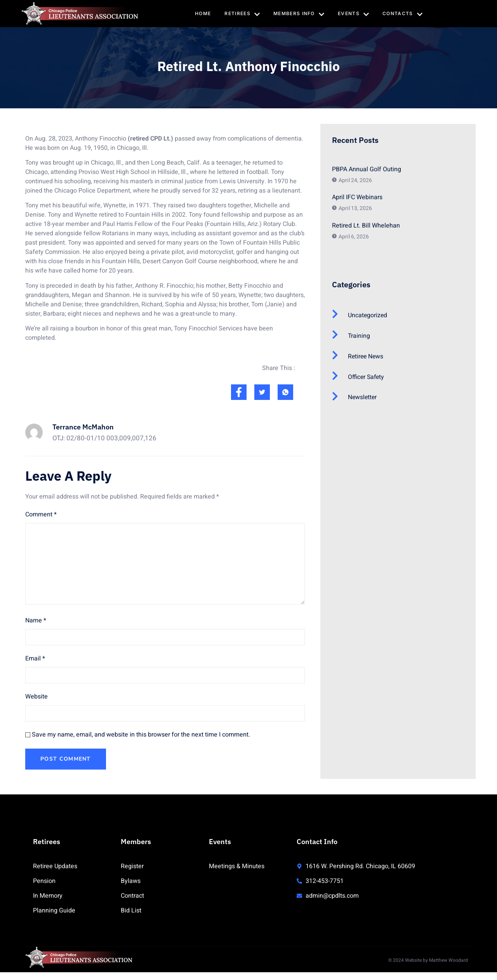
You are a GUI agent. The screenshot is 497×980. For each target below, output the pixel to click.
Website (36, 697)
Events (354, 14)
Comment (41, 514)
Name (36, 620)
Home (202, 13)
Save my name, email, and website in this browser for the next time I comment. (141, 735)
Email (35, 659)
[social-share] (239, 392)
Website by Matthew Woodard (436, 960)
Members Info (299, 14)
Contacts (403, 14)
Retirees (242, 14)
